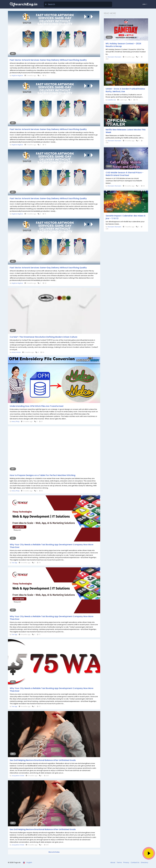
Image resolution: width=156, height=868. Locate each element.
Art (13, 54)
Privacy (126, 862)
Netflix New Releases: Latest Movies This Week (126, 131)
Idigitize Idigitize (17, 75)
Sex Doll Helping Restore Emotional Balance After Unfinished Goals (43, 760)
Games (109, 37)
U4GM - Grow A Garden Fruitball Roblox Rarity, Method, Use (125, 90)
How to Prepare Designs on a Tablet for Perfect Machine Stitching (43, 475)
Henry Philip (15, 421)
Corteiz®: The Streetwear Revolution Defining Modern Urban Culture (44, 337)
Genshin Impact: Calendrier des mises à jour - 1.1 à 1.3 (125, 217)
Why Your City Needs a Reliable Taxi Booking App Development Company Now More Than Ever (52, 546)
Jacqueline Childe (18, 776)
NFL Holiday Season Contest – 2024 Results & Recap (123, 45)
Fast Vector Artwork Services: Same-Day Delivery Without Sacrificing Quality (48, 60)
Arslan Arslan (16, 352)
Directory (144, 862)
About (113, 862)
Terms (119, 862)
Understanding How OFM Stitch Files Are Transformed (37, 406)
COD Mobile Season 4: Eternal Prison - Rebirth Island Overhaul (124, 174)
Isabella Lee (112, 100)
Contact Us (135, 862)
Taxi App (14, 563)
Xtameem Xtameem (114, 57)
